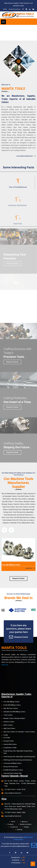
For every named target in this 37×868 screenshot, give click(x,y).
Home (12, 822)
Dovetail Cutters (8, 741)
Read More (30, 568)
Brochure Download (15, 9)
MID (23, 857)
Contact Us (13, 827)
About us (24, 822)
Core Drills (6, 738)
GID (23, 863)
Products (10, 824)
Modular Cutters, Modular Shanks (13, 718)
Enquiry (26, 827)
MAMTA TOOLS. (28, 837)
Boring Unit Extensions (10, 767)
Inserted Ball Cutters (9, 744)
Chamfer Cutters (8, 722)
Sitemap (19, 830)
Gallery (5, 9)
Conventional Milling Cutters (11, 763)
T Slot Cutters (7, 715)
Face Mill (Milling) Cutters (11, 702)
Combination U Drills (9, 748)
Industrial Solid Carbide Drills (12, 773)
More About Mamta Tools (26, 156)
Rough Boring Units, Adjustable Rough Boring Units (17, 752)
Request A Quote (18, 581)
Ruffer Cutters (7, 725)
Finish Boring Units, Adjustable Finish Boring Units (18, 757)
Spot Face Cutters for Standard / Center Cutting (18, 732)
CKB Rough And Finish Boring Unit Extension (17, 760)
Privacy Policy (18, 840)
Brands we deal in (25, 824)
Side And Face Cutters (10, 708)
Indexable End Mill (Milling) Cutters (13, 712)
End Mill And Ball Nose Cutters (12, 770)
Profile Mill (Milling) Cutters (11, 705)
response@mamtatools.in (13, 793)
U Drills (5, 735)
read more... (5, 665)
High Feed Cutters (8, 728)
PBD (22, 860)
